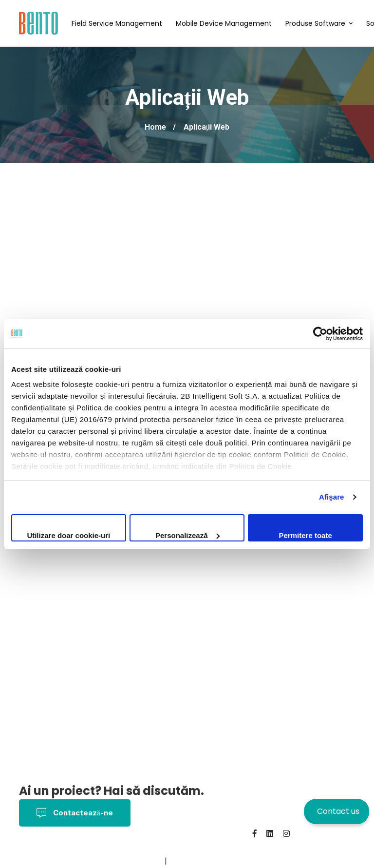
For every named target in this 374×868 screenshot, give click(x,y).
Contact (83, 861)
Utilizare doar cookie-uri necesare (68, 536)
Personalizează (187, 535)
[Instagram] (286, 833)
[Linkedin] (270, 833)
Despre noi (41, 861)
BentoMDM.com (133, 861)
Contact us (338, 811)
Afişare (332, 497)
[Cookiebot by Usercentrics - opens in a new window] (320, 334)
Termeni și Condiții (124, 847)
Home (155, 127)
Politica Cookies (195, 847)
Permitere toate (306, 535)
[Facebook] (255, 833)
